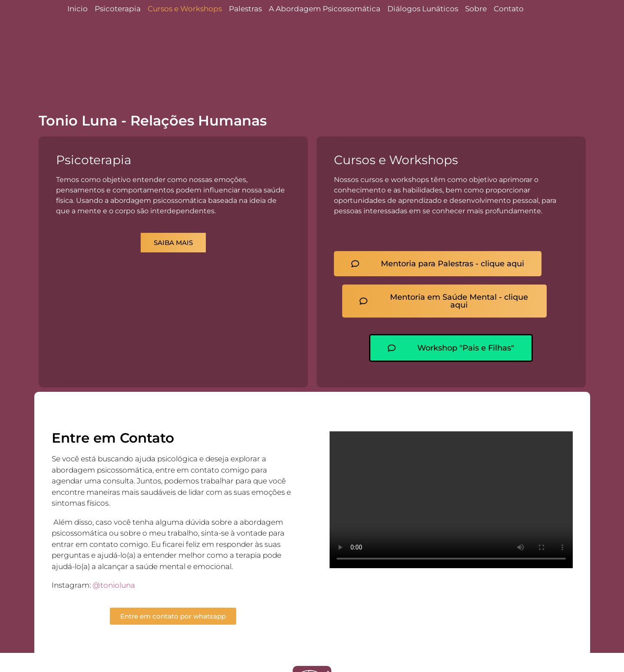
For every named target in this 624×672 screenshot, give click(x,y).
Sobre (476, 9)
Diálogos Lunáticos (423, 9)
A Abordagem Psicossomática (325, 9)
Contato (509, 9)
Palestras (245, 9)
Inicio (78, 9)
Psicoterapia (118, 9)
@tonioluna (114, 585)
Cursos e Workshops (185, 9)
